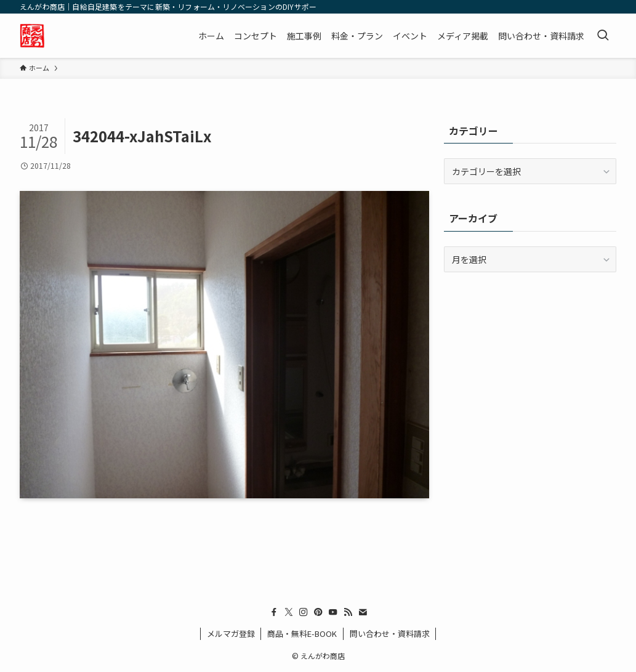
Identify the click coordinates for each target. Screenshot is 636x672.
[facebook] (274, 612)
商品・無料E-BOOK (302, 634)
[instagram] (304, 612)
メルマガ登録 (231, 634)
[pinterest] (318, 612)
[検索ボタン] (603, 36)
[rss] (348, 612)
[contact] (363, 612)
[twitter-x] (289, 612)
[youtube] (333, 612)
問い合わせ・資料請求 (390, 634)
